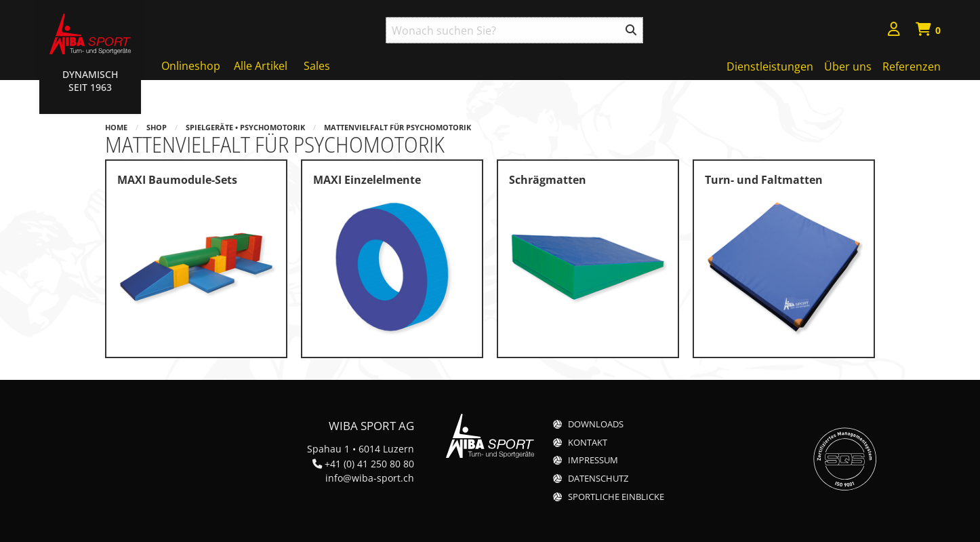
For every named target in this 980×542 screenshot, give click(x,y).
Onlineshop (191, 66)
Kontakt (588, 443)
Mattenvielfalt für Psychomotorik (397, 127)
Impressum (593, 460)
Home (116, 127)
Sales (317, 66)
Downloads (596, 424)
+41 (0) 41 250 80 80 (369, 464)
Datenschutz (598, 479)
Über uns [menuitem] (848, 66)
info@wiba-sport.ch (370, 478)
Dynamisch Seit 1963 (90, 81)
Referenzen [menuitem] (912, 66)
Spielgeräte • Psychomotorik (245, 127)
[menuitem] (894, 31)
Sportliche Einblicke (616, 497)
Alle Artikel (261, 66)
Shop (157, 127)
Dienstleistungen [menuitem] (770, 66)
